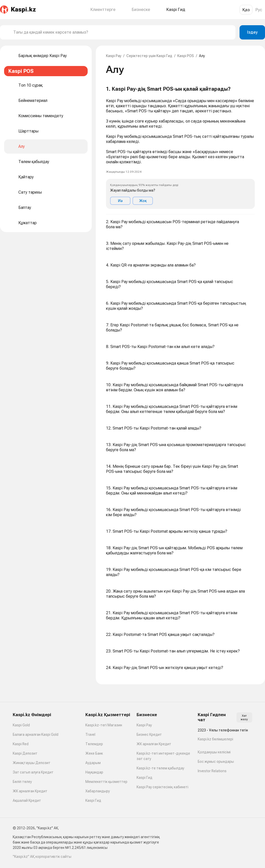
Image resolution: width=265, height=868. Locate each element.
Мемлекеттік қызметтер (106, 782)
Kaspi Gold (21, 725)
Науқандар (94, 772)
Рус (259, 10)
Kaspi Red (21, 744)
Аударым (93, 763)
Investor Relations (212, 771)
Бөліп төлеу (22, 782)
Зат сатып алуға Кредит (33, 772)
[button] (180, 148)
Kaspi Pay (114, 56)
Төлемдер (94, 744)
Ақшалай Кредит (27, 800)
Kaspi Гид (93, 800)
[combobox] (122, 32)
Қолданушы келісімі (214, 752)
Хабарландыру (98, 791)
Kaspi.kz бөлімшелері (215, 739)
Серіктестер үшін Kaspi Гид (149, 56)
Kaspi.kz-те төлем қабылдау (160, 768)
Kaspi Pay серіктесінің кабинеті (162, 787)
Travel (90, 735)
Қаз (246, 10)
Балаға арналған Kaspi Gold (36, 735)
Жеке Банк (94, 753)
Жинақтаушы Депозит (32, 763)
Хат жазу (244, 717)
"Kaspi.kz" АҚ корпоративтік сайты (42, 857)
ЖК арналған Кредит (30, 791)
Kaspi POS (186, 56)
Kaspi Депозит (25, 753)
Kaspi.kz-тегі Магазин (104, 725)
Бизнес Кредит (149, 735)
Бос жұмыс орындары (216, 762)
